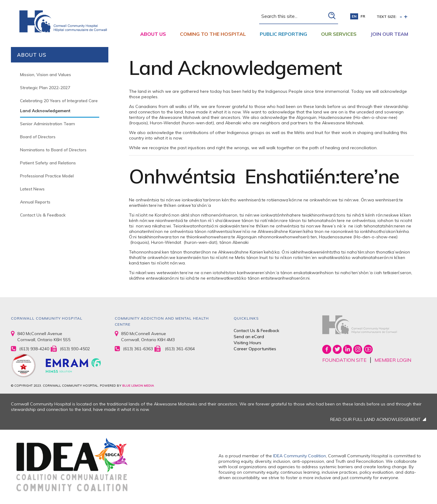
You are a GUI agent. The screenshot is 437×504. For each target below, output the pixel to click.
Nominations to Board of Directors (53, 150)
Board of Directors (38, 137)
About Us (153, 34)
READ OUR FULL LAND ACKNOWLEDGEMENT (375, 419)
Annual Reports (35, 202)
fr (363, 16)
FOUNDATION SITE (344, 360)
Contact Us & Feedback (43, 215)
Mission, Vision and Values (46, 75)
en (354, 16)
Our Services (339, 34)
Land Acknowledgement (45, 111)
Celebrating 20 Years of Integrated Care (59, 101)
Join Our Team (389, 34)
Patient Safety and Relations (48, 163)
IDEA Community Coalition (300, 456)
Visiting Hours (247, 343)
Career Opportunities (255, 349)
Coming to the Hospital (213, 34)
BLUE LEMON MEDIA (138, 386)
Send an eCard (249, 337)
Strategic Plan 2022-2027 (45, 88)
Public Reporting (283, 34)
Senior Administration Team (47, 124)
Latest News (32, 189)
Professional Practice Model (47, 176)
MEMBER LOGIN (393, 360)
